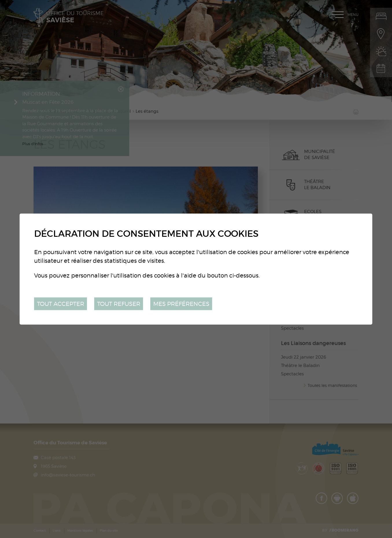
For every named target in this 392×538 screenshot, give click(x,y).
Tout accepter (61, 303)
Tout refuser (119, 303)
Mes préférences (181, 303)
